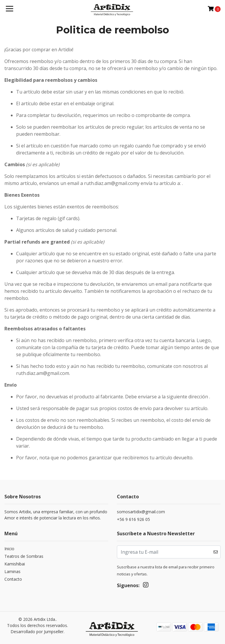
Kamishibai (15, 564)
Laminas (12, 571)
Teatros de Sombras (24, 556)
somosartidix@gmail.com (141, 512)
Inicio (9, 549)
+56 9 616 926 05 (133, 519)
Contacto (13, 579)
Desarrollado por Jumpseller (37, 632)
